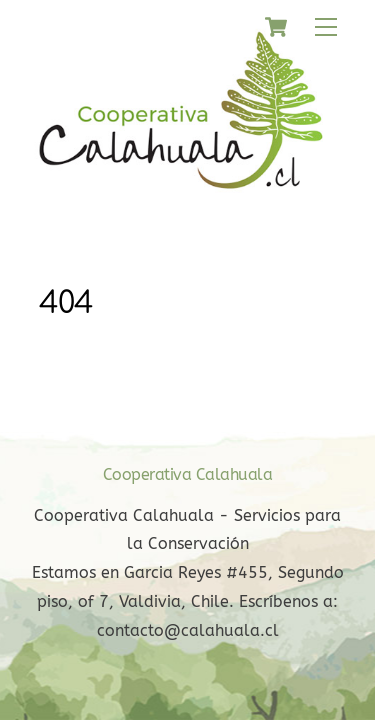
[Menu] (326, 27)
